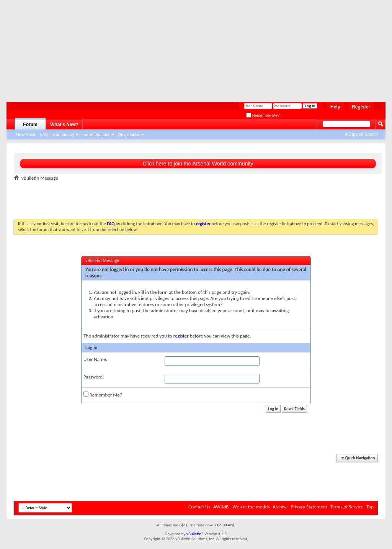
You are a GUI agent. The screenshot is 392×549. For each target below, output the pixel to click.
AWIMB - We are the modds (241, 507)
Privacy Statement (309, 507)
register (181, 336)
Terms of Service (347, 507)
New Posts (26, 134)
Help (335, 107)
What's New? (64, 125)
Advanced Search (361, 134)
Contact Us (199, 507)
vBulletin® (195, 534)
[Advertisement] (192, 48)
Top (370, 507)
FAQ (44, 134)
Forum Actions (96, 134)
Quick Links (129, 134)
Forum (30, 125)
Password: (94, 377)
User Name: (95, 359)
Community (64, 134)
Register (361, 107)
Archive (280, 507)
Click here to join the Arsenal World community (198, 164)
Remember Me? (263, 116)
